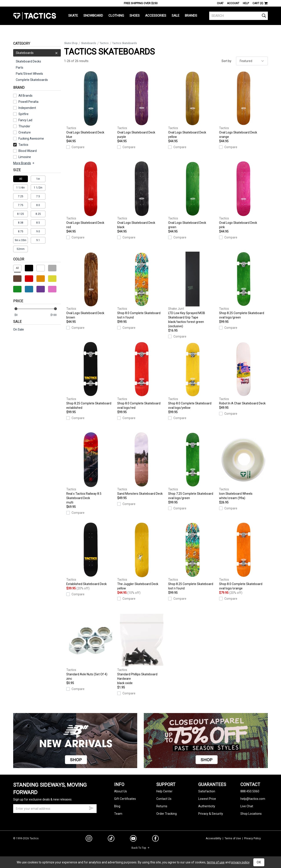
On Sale (19, 329)
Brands (191, 16)
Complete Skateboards (32, 80)
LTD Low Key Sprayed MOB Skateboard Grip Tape (193, 290)
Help (246, 3)
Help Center (164, 791)
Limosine (25, 157)
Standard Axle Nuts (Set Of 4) (91, 647)
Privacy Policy (252, 838)
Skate (73, 16)
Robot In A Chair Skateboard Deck (243, 374)
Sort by (226, 61)
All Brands (25, 96)
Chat (220, 3)
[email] (55, 809)
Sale (176, 16)
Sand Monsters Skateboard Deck (142, 464)
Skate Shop (71, 43)
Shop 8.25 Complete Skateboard (243, 286)
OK (259, 862)
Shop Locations (251, 814)
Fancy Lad (25, 120)
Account (233, 3)
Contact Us (164, 799)
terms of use (216, 862)
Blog (117, 806)
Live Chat (247, 806)
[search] (239, 16)
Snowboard (93, 16)
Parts (20, 68)
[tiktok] (111, 839)
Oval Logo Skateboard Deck (91, 105)
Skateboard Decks (28, 61)
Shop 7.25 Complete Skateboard (193, 466)
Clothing (116, 16)
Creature (25, 132)
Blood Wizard (28, 151)
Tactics (35, 16)
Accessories (156, 16)
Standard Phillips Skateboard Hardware (142, 649)
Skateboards (37, 53)
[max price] (56, 315)
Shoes (135, 16)
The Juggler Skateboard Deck (142, 557)
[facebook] (155, 839)
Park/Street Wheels (29, 74)
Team (118, 814)
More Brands (24, 163)
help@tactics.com (253, 799)
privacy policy (240, 862)
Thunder (24, 126)
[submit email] (91, 808)
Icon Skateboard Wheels (243, 466)
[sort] (252, 61)
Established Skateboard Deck (91, 554)
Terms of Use (233, 838)
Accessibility (213, 838)
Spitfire (23, 114)
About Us (121, 791)
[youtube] (133, 839)
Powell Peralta (28, 102)
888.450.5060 (250, 791)
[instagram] (89, 839)
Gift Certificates (125, 799)
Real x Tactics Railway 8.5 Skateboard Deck (91, 468)
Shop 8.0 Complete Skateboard (142, 286)
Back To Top (141, 848)
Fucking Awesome (31, 139)
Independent (27, 108)
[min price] (20, 315)
